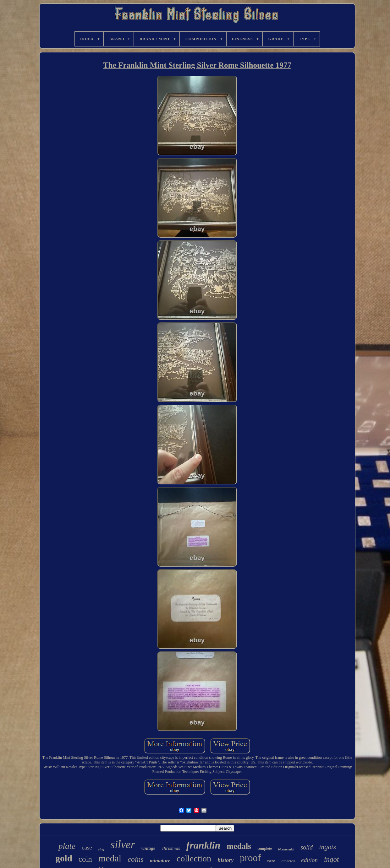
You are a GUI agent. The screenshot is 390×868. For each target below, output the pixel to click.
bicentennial (286, 849)
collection (194, 858)
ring (101, 849)
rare (271, 861)
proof (250, 858)
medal (110, 858)
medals (239, 846)
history (225, 860)
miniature (160, 861)
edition (309, 860)
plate (67, 846)
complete (265, 849)
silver (123, 845)
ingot (331, 859)
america (288, 861)
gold (64, 858)
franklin (203, 845)
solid (307, 847)
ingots (327, 847)
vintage (148, 848)
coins (136, 859)
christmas (171, 848)
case (87, 847)
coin (85, 859)
